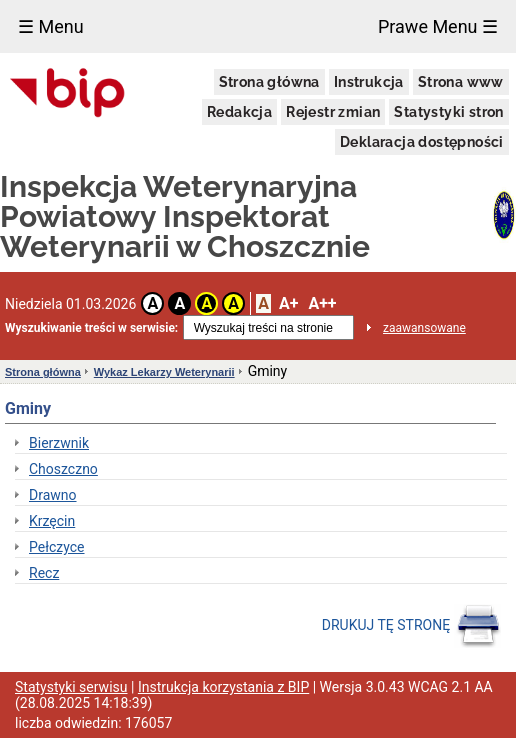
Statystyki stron (448, 112)
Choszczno (63, 469)
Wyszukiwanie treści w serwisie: (91, 328)
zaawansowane (424, 328)
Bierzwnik (59, 443)
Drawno (53, 495)
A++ (322, 303)
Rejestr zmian (333, 112)
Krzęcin (52, 521)
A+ (288, 303)
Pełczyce (57, 547)
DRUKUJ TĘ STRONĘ (411, 626)
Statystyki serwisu (71, 687)
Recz (44, 573)
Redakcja (239, 112)
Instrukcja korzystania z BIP (223, 687)
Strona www (461, 82)
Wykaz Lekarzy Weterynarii (164, 372)
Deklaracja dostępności (422, 142)
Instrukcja (369, 82)
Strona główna (269, 82)
